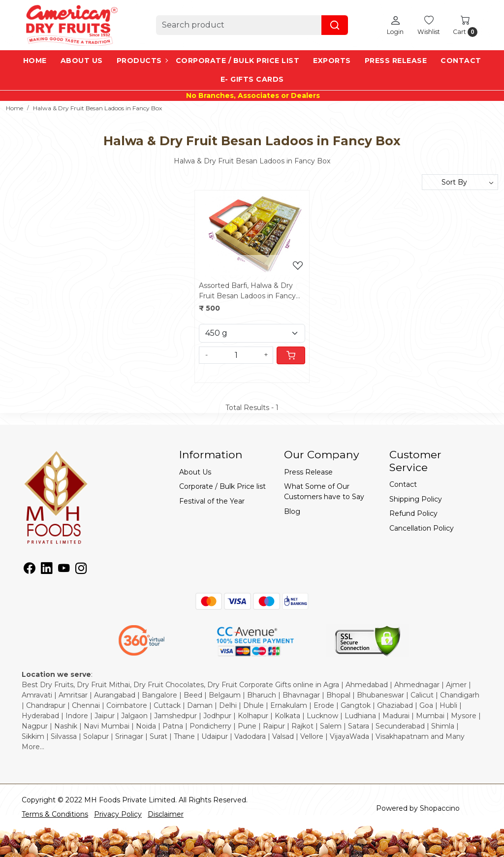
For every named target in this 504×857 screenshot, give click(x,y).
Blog (292, 511)
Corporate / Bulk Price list (238, 61)
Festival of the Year (212, 501)
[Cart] (291, 355)
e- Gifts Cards (252, 79)
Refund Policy (413, 513)
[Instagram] (81, 570)
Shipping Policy (416, 499)
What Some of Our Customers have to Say (324, 492)
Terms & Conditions (55, 814)
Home (35, 61)
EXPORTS (332, 61)
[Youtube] (64, 570)
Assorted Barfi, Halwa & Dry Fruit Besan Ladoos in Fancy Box (247, 291)
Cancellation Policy (422, 528)
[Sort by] (460, 182)
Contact (461, 61)
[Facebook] (29, 570)
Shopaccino (440, 808)
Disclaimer (166, 814)
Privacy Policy (118, 814)
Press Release (396, 61)
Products (142, 61)
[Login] (395, 25)
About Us (82, 61)
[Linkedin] (47, 570)
